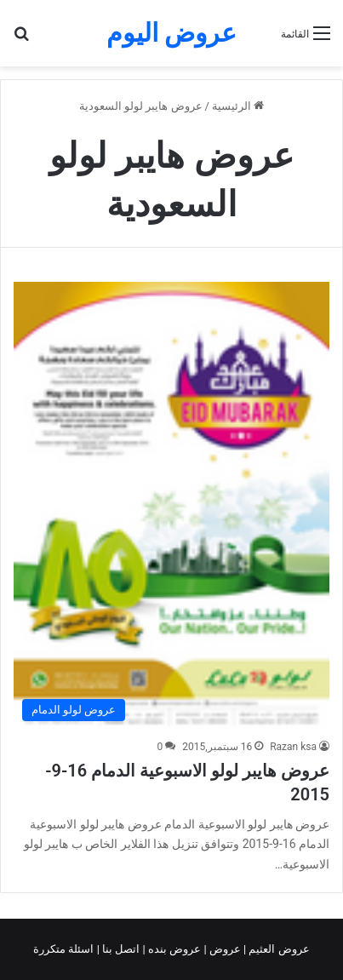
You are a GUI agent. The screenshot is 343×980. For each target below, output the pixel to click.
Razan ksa (293, 747)
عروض (225, 949)
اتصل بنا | (120, 949)
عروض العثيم (277, 949)
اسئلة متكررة (65, 949)
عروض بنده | (174, 949)
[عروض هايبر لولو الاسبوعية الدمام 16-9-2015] (171, 506)
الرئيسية (238, 106)
